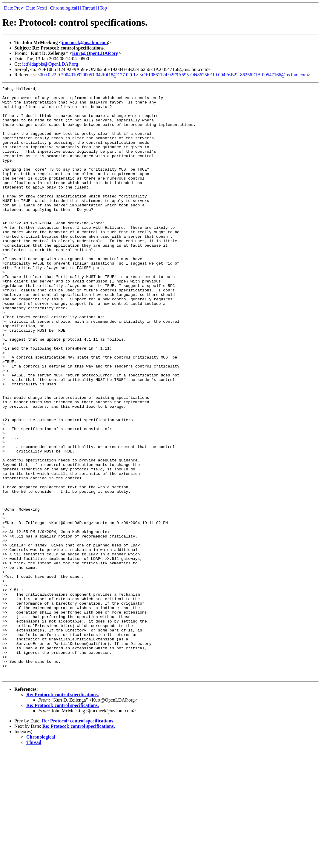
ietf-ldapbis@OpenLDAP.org (50, 64)
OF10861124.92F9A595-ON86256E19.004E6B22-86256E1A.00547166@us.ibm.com (225, 75)
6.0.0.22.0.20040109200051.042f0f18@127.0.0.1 (88, 75)
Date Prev (13, 8)
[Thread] (88, 8)
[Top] (103, 8)
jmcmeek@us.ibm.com (85, 43)
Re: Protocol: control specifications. (63, 813)
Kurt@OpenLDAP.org (95, 53)
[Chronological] (64, 8)
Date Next (36, 8)
